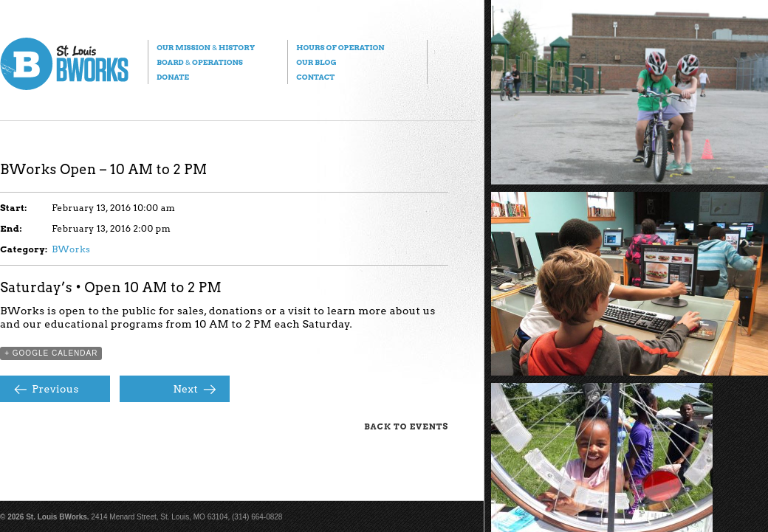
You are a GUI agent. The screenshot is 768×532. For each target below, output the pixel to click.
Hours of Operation (340, 47)
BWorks (71, 249)
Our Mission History (206, 47)
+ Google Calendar (51, 353)
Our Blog (316, 62)
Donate (173, 77)
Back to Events (406, 426)
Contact (315, 77)
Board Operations (200, 62)
